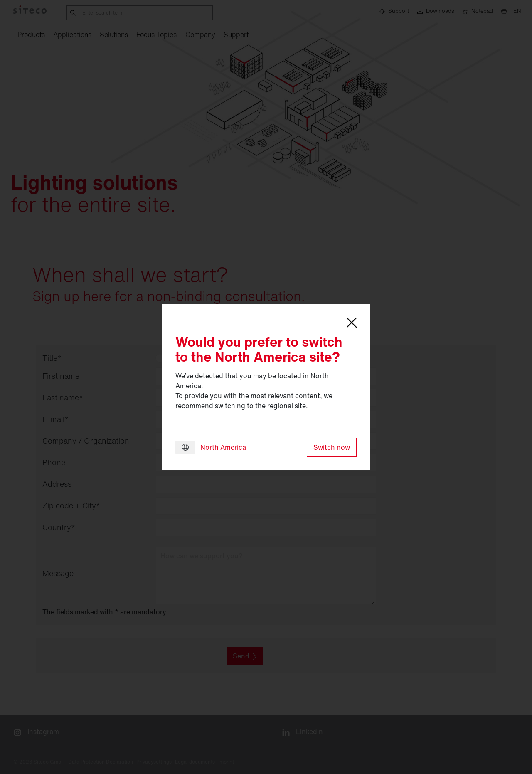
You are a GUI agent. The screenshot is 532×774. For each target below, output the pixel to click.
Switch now (332, 447)
